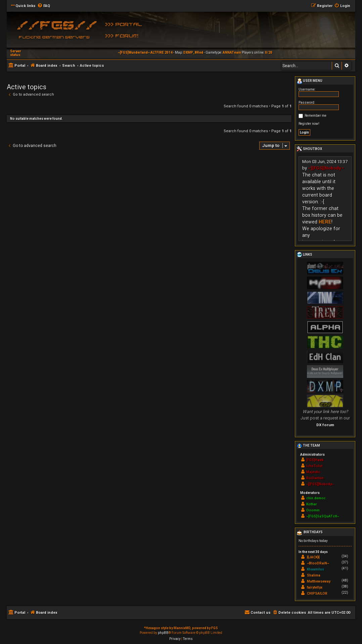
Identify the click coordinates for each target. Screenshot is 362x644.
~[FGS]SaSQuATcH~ (323, 516)
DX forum (325, 425)
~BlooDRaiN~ (318, 563)
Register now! (309, 124)
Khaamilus (315, 569)
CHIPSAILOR (317, 593)
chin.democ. (316, 498)
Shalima (314, 575)
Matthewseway (319, 581)
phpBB (163, 633)
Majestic (313, 472)
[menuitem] (44, 6)
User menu (310, 81)
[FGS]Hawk (315, 460)
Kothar (312, 504)
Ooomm (313, 510)
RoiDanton (315, 478)
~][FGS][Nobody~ (326, 168)
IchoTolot (314, 466)
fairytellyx (315, 587)
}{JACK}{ (313, 557)
